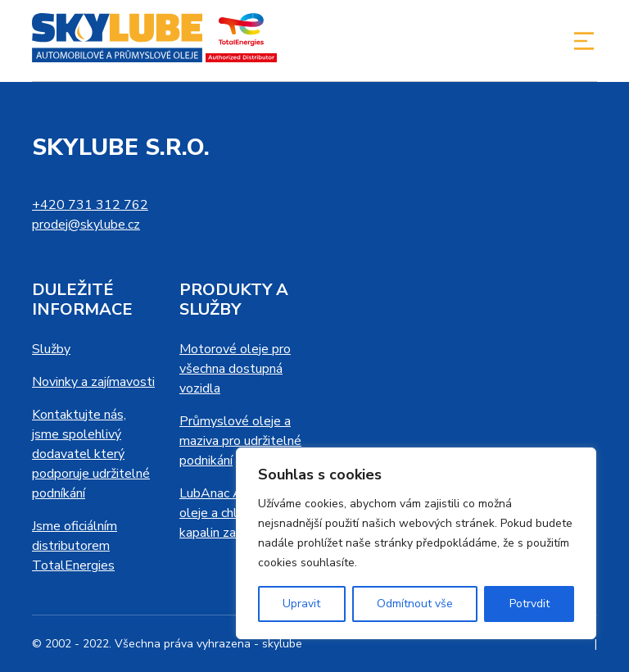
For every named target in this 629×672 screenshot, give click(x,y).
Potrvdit (529, 604)
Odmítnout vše (415, 604)
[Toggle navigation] (584, 41)
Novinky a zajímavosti (93, 382)
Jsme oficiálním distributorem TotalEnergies (75, 546)
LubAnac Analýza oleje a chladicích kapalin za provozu (232, 513)
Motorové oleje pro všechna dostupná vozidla (235, 369)
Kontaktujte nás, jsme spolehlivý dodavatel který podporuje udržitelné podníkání (91, 454)
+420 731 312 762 (90, 205)
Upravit (301, 604)
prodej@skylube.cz (86, 225)
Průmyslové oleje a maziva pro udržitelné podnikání (240, 441)
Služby (51, 349)
